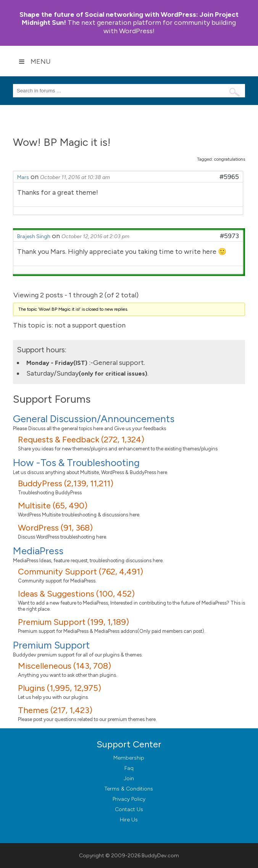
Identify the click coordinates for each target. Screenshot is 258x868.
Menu (35, 61)
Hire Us (129, 820)
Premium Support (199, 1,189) (73, 622)
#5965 (229, 177)
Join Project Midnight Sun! (129, 19)
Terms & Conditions (129, 789)
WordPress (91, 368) (55, 528)
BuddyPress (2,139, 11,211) (66, 483)
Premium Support (51, 645)
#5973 (229, 236)
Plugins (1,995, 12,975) (60, 688)
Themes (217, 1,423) (55, 710)
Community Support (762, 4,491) (81, 572)
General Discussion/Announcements (94, 419)
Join (129, 778)
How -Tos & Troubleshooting (76, 463)
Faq (129, 768)
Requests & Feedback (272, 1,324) (81, 440)
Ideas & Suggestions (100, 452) (76, 594)
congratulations (230, 159)
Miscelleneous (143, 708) (64, 666)
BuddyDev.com (160, 856)
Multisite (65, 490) (53, 506)
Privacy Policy (129, 799)
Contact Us (129, 809)
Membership (129, 758)
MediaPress (38, 551)
